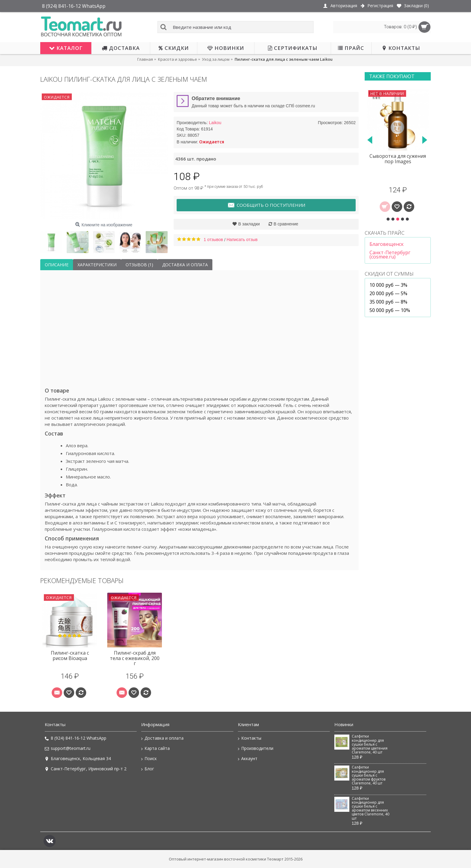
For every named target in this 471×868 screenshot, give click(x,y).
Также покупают (392, 76)
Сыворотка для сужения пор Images (398, 159)
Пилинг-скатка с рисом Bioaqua (70, 656)
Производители (256, 748)
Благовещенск (387, 244)
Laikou (215, 123)
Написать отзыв (242, 240)
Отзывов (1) (139, 265)
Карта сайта (155, 748)
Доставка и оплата (185, 265)
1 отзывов (213, 240)
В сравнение (286, 224)
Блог (148, 769)
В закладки (249, 224)
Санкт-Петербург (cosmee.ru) (390, 255)
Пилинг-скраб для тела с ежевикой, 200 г (135, 658)
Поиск (149, 759)
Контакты (250, 738)
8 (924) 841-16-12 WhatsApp (76, 738)
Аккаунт (248, 759)
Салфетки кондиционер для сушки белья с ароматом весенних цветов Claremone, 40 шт (371, 808)
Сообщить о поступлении (266, 205)
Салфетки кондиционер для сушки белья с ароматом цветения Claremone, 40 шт (370, 744)
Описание (57, 265)
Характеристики (97, 265)
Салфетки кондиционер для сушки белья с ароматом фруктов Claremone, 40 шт (369, 775)
